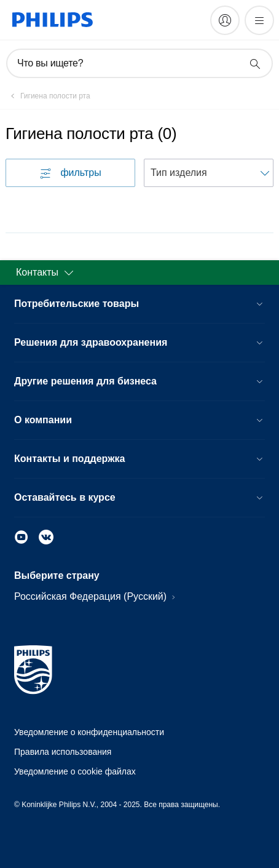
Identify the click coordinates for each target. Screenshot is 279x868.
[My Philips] (225, 20)
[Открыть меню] (259, 20)
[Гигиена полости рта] (48, 96)
